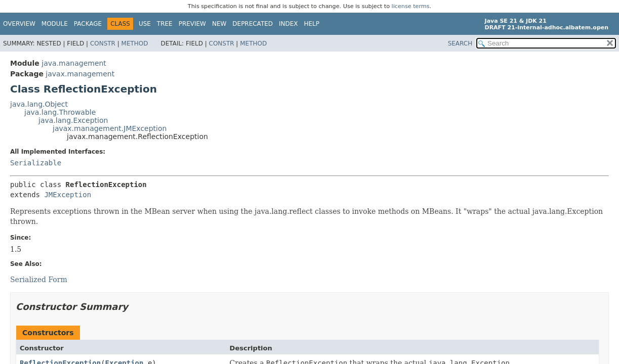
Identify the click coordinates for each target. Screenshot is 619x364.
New (219, 24)
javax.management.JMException (110, 128)
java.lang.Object (39, 104)
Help (312, 24)
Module (55, 24)
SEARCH (460, 43)
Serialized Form (39, 280)
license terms (411, 6)
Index (288, 24)
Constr (103, 43)
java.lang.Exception (73, 120)
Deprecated (253, 24)
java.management (74, 63)
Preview (192, 24)
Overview (19, 24)
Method (135, 43)
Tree (165, 24)
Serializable (36, 163)
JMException (68, 195)
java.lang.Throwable (60, 112)
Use (145, 24)
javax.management (80, 74)
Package (88, 24)
